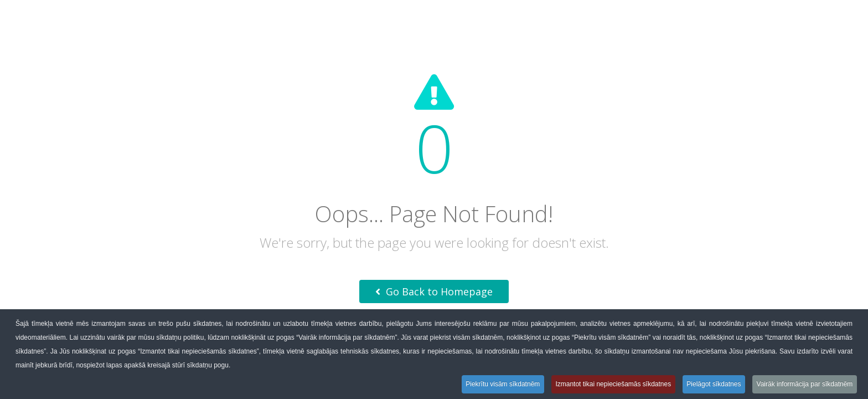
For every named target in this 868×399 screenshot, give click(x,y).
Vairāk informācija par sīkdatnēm (804, 384)
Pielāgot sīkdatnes (713, 384)
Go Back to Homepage (434, 291)
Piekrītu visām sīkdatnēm (500, 384)
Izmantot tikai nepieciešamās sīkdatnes (612, 384)
